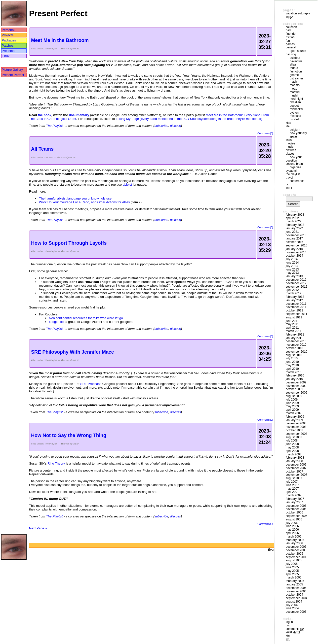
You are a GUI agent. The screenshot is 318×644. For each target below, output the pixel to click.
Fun (288, 41)
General (49, 157)
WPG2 (289, 17)
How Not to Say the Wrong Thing (69, 435)
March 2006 (294, 537)
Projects (8, 35)
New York (296, 157)
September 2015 (297, 245)
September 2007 (297, 475)
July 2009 (292, 400)
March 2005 (294, 577)
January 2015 (294, 249)
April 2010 (292, 369)
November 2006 (296, 509)
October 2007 (294, 472)
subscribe (161, 126)
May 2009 (292, 406)
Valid (293, 632)
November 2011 (296, 307)
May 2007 (292, 489)
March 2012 (294, 293)
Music (290, 147)
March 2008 (294, 454)
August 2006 (294, 519)
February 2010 (295, 375)
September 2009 (297, 393)
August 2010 (294, 355)
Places (290, 154)
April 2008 (292, 451)
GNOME (294, 75)
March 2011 (294, 331)
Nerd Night (296, 99)
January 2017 (294, 238)
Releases (295, 116)
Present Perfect (13, 75)
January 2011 (294, 338)
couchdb (291, 27)
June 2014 (292, 263)
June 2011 (292, 321)
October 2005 (294, 554)
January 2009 (294, 420)
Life (288, 126)
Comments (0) (265, 133)
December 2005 (296, 547)
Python (294, 113)
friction (290, 37)
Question (291, 161)
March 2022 (294, 221)
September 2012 (297, 287)
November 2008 (296, 427)
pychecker (297, 109)
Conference (297, 181)
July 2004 (292, 605)
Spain (293, 136)
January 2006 (294, 543)
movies (290, 143)
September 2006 (297, 516)
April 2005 (292, 574)
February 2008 (295, 458)
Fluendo (291, 34)
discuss (176, 126)
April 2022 (292, 218)
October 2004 (294, 595)
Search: (290, 195)
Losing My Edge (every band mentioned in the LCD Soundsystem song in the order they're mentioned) (189, 119)
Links (289, 140)
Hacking (291, 54)
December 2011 (296, 304)
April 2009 (292, 410)
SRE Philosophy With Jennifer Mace (73, 352)
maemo (295, 85)
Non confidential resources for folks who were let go (86, 318)
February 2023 (295, 215)
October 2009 (294, 389)
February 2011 (295, 335)
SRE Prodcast (90, 384)
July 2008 (292, 441)
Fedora (294, 68)
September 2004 (297, 598)
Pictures (291, 150)
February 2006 (295, 540)
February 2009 (295, 417)
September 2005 (297, 557)
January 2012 (294, 300)
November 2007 (296, 468)
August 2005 (294, 560)
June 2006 (292, 526)
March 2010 (294, 372)
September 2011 (297, 314)
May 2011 (292, 324)
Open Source (298, 51)
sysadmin (292, 171)
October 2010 (294, 348)
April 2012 (292, 290)
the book (44, 115)
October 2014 (294, 256)
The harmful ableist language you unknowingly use (75, 198)
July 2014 (292, 259)
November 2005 (296, 550)
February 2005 (295, 581)
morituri (295, 92)
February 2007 (295, 499)
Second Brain (294, 164)
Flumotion (296, 71)
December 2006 (296, 506)
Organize (295, 167)
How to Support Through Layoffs (69, 243)
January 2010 (294, 379)
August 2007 (294, 478)
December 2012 (296, 280)
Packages (9, 40)
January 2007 (294, 502)
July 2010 (292, 358)
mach (293, 82)
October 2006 (294, 512)
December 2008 (296, 423)
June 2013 (292, 270)
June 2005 (292, 567)
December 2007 (296, 465)
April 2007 (292, 492)
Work (289, 188)
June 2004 (292, 608)
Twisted (294, 119)
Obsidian (295, 102)
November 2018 (296, 235)
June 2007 (292, 485)
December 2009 (296, 382)
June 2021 (292, 232)
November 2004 (296, 591)
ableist (127, 185)
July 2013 (292, 266)
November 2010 (296, 345)
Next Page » (38, 528)
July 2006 (292, 523)
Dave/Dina (296, 61)
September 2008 (297, 434)
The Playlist (51, 49)
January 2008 (294, 461)
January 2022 (294, 228)
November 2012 (296, 283)
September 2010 (297, 352)
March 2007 (294, 495)
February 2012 (295, 297)
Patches (8, 46)
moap (293, 89)
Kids (288, 123)
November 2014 (296, 252)
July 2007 (292, 482)
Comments (295, 629)
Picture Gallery (12, 70)
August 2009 (294, 396)
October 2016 (294, 242)
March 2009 (294, 413)
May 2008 (292, 447)
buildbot (295, 58)
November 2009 (296, 386)
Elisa (293, 65)
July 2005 (292, 564)
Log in (289, 622)
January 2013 (294, 276)
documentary (79, 115)
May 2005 (292, 571)
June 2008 (292, 444)
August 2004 (294, 602)
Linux (6, 56)
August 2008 (294, 437)
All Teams (42, 149)
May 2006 (292, 530)
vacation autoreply (298, 13)
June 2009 (292, 403)
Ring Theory (56, 463)
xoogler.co (56, 322)
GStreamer (296, 78)
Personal (8, 30)
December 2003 (296, 612)
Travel (289, 178)
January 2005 (294, 584)
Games (290, 44)
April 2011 (292, 328)
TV (287, 184)
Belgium (295, 130)
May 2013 (292, 273)
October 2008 (294, 430)
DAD (288, 30)
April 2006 (292, 533)
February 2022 (295, 225)
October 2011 (294, 310)
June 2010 (292, 362)
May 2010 (292, 365)
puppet (294, 106)
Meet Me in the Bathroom (60, 40)
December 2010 (296, 341)
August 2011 (294, 317)
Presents (8, 51)
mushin (295, 96)
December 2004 (296, 588)
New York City (298, 133)
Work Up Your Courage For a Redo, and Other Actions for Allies (84, 202)
